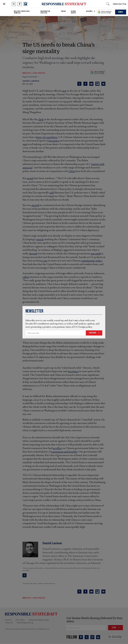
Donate (121, 12)
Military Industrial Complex (22, 12)
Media (64, 11)
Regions (89, 11)
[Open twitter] (14, 4)
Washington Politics (45, 12)
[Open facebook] (20, 4)
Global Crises (73, 12)
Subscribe (93, 333)
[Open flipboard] (25, 4)
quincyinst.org (119, 4)
